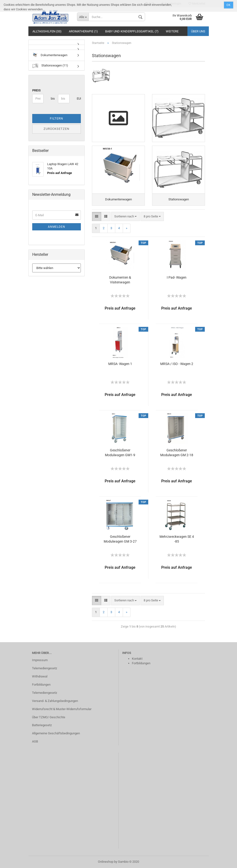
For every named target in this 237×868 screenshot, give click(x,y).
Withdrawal (40, 676)
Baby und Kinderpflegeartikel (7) (132, 31)
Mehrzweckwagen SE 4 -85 (177, 539)
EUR (79, 99)
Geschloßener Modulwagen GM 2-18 (177, 453)
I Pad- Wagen (177, 277)
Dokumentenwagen (50, 55)
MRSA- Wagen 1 (120, 364)
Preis (36, 90)
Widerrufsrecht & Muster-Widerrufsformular (62, 709)
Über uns (198, 31)
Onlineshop (106, 862)
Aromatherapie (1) (83, 31)
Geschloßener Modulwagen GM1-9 (120, 453)
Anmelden (57, 227)
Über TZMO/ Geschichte (49, 717)
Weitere (172, 31)
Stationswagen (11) (50, 66)
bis (53, 99)
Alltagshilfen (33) (47, 31)
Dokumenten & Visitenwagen (120, 280)
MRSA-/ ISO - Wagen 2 (177, 364)
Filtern (56, 118)
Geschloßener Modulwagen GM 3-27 (120, 539)
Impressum (40, 660)
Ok (229, 5)
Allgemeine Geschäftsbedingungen (56, 733)
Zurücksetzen (56, 129)
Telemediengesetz (45, 668)
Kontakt (137, 659)
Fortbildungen (41, 685)
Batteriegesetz (42, 725)
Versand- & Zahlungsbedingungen (55, 701)
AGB (35, 741)
